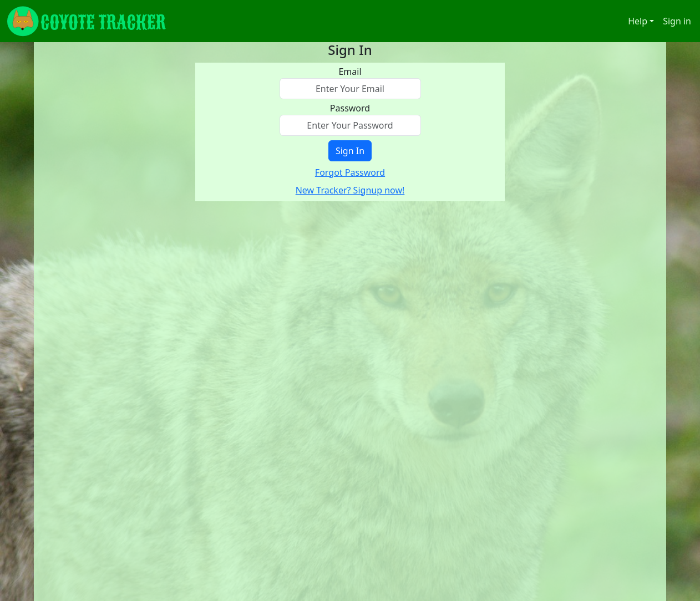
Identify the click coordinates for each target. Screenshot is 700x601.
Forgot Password (350, 172)
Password (350, 108)
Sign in (677, 21)
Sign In (350, 151)
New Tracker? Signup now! (350, 190)
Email (350, 72)
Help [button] (638, 21)
